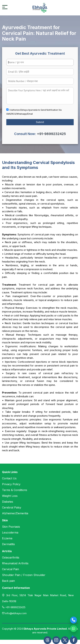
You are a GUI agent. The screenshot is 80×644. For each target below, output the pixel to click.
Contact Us (9, 478)
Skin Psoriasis (11, 527)
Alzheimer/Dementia (15, 513)
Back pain (8, 581)
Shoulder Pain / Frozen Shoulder (24, 575)
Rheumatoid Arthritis (15, 563)
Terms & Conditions (15, 490)
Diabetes (8, 502)
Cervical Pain (10, 569)
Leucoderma (10, 532)
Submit (40, 122)
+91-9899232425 (51, 134)
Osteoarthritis (11, 557)
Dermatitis (8, 544)
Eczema (7, 538)
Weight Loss (10, 496)
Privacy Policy (11, 484)
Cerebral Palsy (12, 507)
